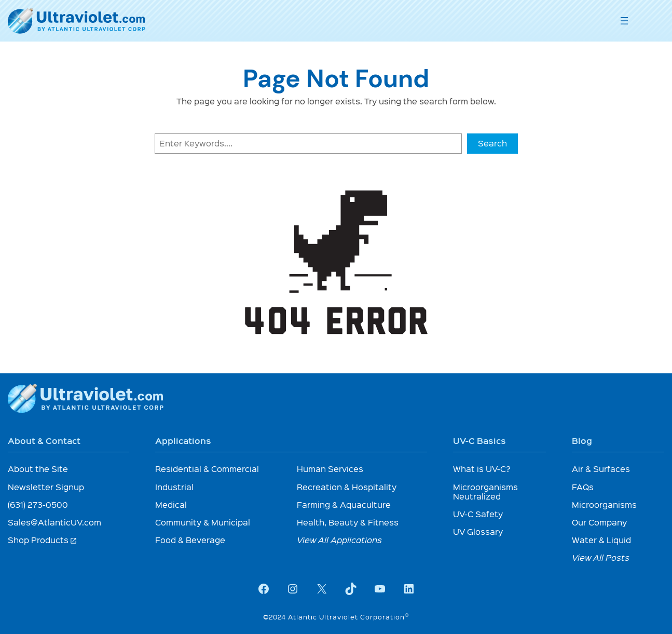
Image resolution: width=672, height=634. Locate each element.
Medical (171, 504)
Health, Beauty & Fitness (348, 522)
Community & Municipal (203, 522)
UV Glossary (478, 531)
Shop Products (43, 540)
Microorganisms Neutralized (485, 491)
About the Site (38, 469)
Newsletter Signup (46, 487)
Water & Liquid (601, 540)
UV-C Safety (478, 514)
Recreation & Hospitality (347, 487)
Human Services (330, 469)
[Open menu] (624, 21)
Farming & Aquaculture (344, 504)
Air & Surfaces (601, 469)
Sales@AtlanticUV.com (54, 522)
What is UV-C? (482, 469)
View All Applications (339, 540)
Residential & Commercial (207, 469)
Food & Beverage (190, 540)
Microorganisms (604, 504)
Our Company (599, 522)
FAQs (583, 487)
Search (492, 143)
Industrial (174, 487)
